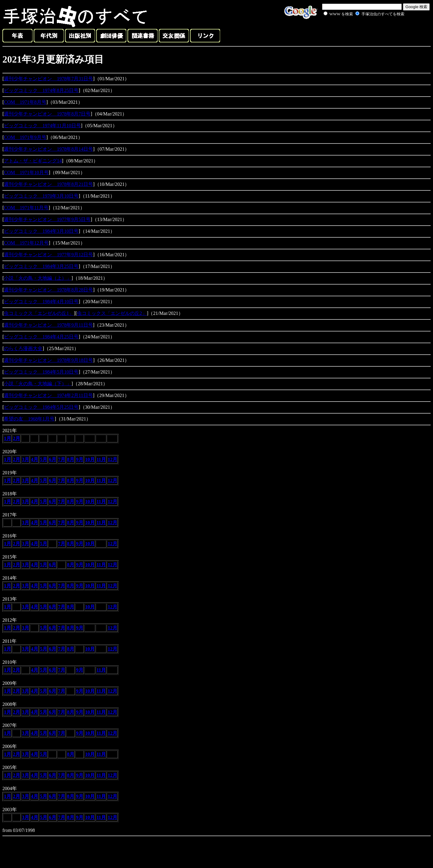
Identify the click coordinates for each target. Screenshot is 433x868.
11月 (101, 459)
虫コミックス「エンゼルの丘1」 (39, 313)
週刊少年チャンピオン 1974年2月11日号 (48, 395)
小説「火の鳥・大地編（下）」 (38, 384)
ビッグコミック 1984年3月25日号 (41, 266)
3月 (26, 459)
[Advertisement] (357, 31)
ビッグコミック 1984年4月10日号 (41, 302)
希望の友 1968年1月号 (29, 419)
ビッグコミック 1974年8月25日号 (41, 90)
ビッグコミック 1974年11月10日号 (42, 126)
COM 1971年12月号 (26, 243)
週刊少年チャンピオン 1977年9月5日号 (47, 219)
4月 (35, 459)
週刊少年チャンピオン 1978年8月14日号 (48, 149)
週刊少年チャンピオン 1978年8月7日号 (47, 114)
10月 (90, 459)
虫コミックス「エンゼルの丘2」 (112, 313)
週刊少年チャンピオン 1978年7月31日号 (48, 79)
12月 (112, 459)
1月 (8, 438)
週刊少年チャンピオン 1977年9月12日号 (48, 255)
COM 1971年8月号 (25, 102)
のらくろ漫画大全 (23, 348)
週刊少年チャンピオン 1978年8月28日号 (48, 290)
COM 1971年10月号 (26, 172)
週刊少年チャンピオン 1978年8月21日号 (48, 184)
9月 (80, 459)
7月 (62, 459)
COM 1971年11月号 (26, 208)
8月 (71, 459)
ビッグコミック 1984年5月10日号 (41, 372)
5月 (44, 459)
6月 (53, 459)
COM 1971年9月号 (25, 137)
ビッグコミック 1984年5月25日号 (41, 407)
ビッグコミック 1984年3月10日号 (41, 231)
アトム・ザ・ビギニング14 (33, 161)
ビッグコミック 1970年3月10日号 (41, 196)
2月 (17, 438)
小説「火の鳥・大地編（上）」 (38, 278)
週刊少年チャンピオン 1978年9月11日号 (48, 325)
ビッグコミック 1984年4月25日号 (41, 337)
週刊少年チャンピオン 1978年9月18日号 (48, 360)
